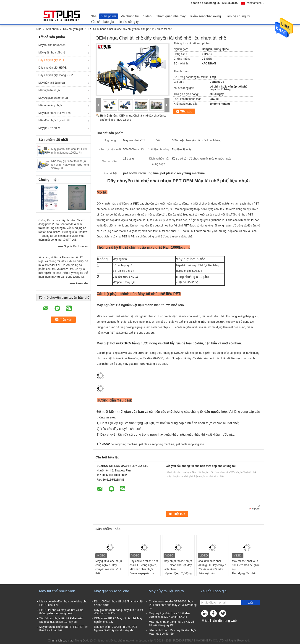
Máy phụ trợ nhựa (49, 128)
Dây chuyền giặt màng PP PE (57, 75)
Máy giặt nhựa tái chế (52, 53)
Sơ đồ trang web (225, 621)
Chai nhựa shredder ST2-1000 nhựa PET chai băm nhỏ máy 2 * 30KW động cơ (173, 605)
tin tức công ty (129, 22)
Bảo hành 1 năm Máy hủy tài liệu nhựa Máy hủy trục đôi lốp (173, 632)
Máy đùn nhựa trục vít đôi (54, 120)
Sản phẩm (109, 16)
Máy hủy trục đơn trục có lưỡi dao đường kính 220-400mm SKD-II (170, 615)
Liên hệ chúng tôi (238, 16)
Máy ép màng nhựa (50, 105)
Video (148, 16)
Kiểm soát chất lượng (206, 16)
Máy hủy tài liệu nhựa (52, 83)
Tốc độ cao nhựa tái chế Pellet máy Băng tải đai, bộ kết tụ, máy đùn (61, 620)
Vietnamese (256, 3)
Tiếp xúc (186, 111)
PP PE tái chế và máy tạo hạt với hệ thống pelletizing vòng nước (61, 612)
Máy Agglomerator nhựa (53, 98)
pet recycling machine (124, 444)
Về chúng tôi (130, 16)
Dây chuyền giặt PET (76, 29)
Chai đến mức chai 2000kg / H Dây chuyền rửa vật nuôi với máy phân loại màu (212, 567)
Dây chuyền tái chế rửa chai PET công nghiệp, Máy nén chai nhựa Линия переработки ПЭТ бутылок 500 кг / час (144, 571)
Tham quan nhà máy (171, 16)
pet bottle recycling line (190, 444)
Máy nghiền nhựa (49, 90)
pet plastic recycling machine (157, 444)
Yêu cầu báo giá (102, 22)
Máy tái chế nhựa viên (52, 45)
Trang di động (210, 626)
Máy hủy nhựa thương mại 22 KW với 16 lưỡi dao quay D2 (172, 624)
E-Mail (206, 621)
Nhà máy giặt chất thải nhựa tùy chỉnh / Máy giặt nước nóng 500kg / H (70, 165)
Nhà (94, 16)
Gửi (250, 603)
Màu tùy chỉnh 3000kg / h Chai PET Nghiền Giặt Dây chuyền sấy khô (116, 629)
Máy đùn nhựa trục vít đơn (55, 113)
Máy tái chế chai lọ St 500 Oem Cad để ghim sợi (246, 565)
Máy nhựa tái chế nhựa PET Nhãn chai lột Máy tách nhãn (178, 565)
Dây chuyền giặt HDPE (53, 68)
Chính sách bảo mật (60, 641)
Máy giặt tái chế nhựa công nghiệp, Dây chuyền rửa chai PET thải (109, 567)
